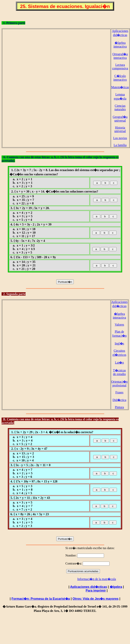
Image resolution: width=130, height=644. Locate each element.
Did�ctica (119, 400)
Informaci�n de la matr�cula (97, 579)
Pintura (119, 407)
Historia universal (120, 129)
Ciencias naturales (120, 107)
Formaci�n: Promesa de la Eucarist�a (41, 599)
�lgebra (116, 587)
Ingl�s (119, 343)
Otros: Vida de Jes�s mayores (95, 599)
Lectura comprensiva (120, 67)
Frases (119, 392)
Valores (119, 325)
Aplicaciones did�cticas (89, 587)
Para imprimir (96, 591)
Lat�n (119, 363)
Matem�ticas (120, 87)
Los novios (120, 138)
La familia (120, 145)
